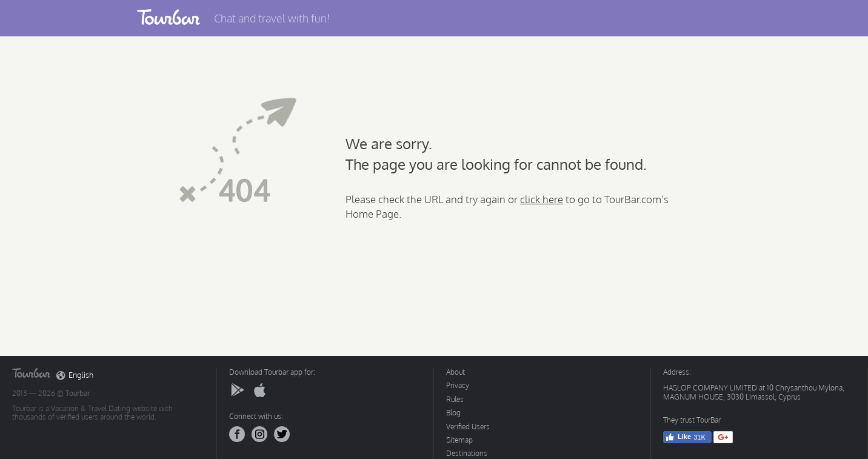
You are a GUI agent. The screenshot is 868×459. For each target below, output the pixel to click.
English (75, 375)
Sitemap (459, 440)
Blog (453, 413)
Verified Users (468, 427)
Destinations (467, 453)
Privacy (458, 385)
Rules (455, 399)
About (456, 372)
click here (542, 199)
